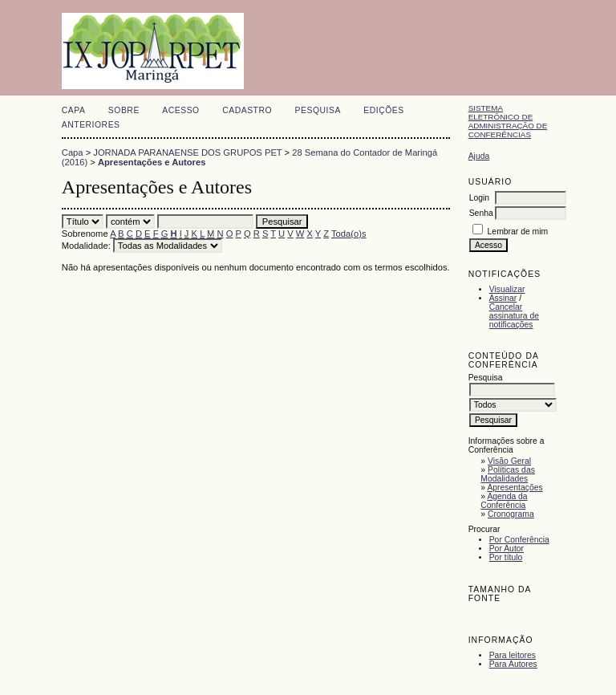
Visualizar (507, 289)
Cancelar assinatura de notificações (514, 316)
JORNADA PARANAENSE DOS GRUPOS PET (187, 152)
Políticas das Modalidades (508, 474)
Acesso (180, 110)
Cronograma (511, 514)
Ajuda (479, 156)
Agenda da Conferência (504, 501)
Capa (74, 110)
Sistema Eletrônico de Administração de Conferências (508, 121)
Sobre (124, 110)
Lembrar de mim (518, 232)
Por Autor (507, 549)
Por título (506, 557)
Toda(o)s (349, 234)
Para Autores (513, 664)
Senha (481, 213)
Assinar (503, 298)
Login (479, 198)
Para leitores (513, 655)
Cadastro (247, 110)
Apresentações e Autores (152, 162)
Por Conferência (519, 540)
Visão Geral (509, 461)
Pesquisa (318, 110)
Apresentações (515, 488)
